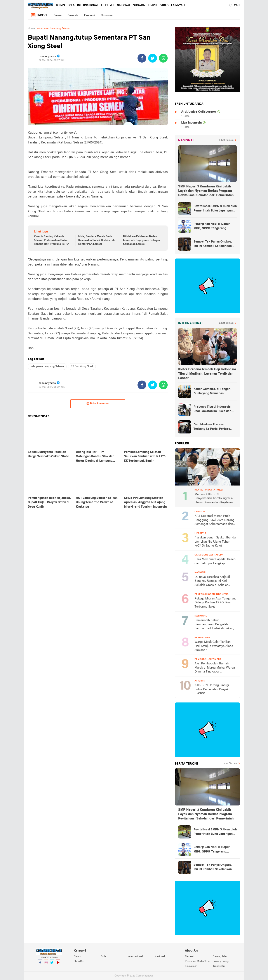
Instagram (46, 964)
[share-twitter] (153, 58)
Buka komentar (97, 404)
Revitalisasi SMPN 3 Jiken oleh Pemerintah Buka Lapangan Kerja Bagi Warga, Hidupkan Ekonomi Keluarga (215, 209)
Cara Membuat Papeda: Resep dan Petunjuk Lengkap (215, 561)
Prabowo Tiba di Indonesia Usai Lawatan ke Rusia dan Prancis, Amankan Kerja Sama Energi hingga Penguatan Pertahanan (215, 409)
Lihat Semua (226, 140)
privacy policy (221, 961)
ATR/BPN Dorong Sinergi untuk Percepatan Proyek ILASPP (212, 689)
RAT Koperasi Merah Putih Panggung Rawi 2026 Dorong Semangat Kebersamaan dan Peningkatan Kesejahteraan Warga (215, 520)
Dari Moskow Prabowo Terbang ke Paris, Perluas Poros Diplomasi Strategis (212, 427)
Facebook (40, 964)
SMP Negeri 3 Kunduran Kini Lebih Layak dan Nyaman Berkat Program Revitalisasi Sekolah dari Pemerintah (206, 191)
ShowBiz (139, 5)
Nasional (124, 5)
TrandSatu (219, 966)
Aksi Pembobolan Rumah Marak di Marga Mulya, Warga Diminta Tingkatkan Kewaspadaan (215, 668)
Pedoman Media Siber (198, 961)
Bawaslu (73, 16)
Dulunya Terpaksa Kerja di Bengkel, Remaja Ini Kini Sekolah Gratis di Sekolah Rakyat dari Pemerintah (212, 581)
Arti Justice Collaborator (199, 112)
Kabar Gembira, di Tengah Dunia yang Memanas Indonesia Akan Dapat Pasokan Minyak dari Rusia (212, 392)
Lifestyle (108, 5)
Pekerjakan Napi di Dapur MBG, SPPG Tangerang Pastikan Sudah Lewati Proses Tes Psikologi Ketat (215, 227)
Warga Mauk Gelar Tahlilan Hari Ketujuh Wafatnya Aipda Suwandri (214, 646)
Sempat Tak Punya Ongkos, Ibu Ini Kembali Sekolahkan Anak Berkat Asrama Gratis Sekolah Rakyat (213, 244)
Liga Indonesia (191, 123)
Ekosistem (107, 16)
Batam (57, 16)
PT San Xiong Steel (82, 367)
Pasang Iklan (220, 957)
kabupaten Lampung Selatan (47, 367)
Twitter (52, 964)
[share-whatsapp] (163, 58)
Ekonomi (89, 16)
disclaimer (191, 966)
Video (164, 5)
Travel (153, 5)
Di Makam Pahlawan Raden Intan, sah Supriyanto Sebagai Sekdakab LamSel (141, 240)
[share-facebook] (142, 58)
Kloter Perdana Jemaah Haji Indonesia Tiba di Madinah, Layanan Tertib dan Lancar (207, 374)
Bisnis (60, 5)
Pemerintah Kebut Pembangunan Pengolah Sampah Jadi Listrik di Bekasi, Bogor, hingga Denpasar (214, 625)
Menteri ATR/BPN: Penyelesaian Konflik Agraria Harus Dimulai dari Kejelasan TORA (214, 499)
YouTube (58, 964)
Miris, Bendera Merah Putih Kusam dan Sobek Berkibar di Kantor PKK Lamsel (96, 240)
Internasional (88, 5)
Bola (71, 5)
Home (31, 29)
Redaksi (190, 957)
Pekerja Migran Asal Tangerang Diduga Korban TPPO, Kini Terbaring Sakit (216, 603)
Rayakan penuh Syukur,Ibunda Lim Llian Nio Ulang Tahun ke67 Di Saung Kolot (215, 542)
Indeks (39, 15)
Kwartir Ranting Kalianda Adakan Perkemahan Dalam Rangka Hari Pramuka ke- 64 (52, 240)
